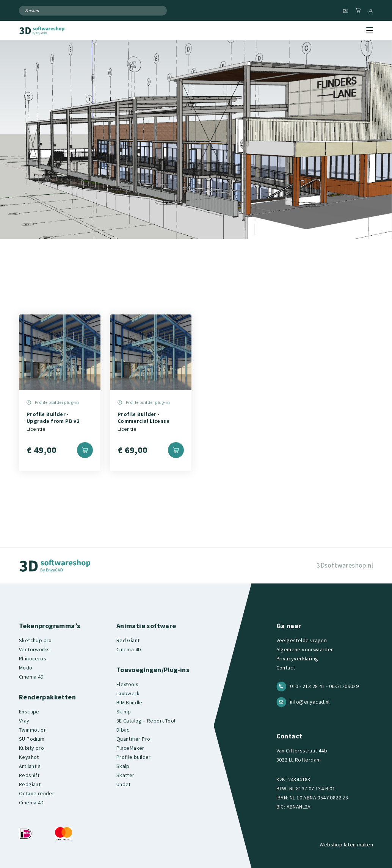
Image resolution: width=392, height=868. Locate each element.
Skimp (124, 712)
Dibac (123, 730)
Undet (124, 784)
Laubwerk (128, 693)
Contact (286, 668)
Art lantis (30, 766)
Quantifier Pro (133, 739)
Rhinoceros (33, 658)
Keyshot (29, 757)
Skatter (125, 775)
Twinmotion (33, 730)
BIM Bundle (129, 702)
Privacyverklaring (297, 658)
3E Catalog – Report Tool (146, 721)
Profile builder (134, 757)
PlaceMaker (130, 748)
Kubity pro (31, 748)
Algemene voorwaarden (305, 649)
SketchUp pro (35, 640)
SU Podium (32, 739)
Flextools (128, 684)
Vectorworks (34, 649)
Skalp (123, 766)
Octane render (37, 793)
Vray (24, 721)
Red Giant (128, 640)
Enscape (29, 712)
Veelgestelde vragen (302, 640)
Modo (26, 668)
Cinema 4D (31, 677)
